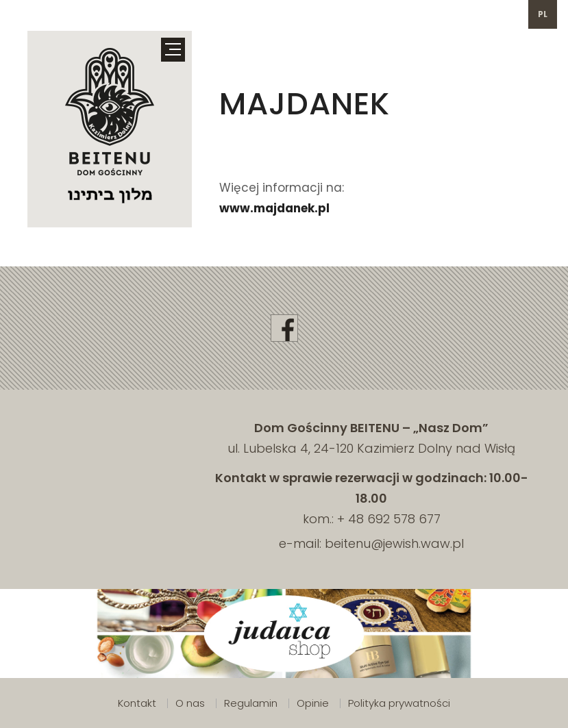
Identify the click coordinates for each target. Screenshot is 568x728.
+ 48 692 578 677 (389, 519)
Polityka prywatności (399, 703)
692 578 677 (69, 14)
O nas (190, 703)
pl (543, 14)
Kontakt (137, 703)
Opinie (313, 703)
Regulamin (251, 703)
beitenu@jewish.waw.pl (197, 14)
